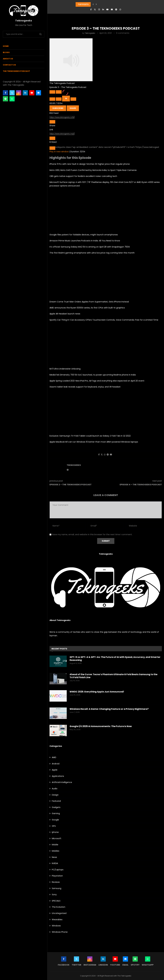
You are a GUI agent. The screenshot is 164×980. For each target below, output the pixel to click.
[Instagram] (19, 93)
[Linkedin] (25, 93)
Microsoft (57, 839)
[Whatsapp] (12, 99)
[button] (93, 4)
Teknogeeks (90, 33)
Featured (56, 801)
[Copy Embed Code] (52, 148)
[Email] (38, 93)
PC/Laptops (58, 870)
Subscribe (58, 108)
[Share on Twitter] (102, 455)
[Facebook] (5, 93)
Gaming (56, 813)
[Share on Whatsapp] (105, 455)
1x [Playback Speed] (66, 98)
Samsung (57, 888)
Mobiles (56, 851)
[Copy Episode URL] (52, 138)
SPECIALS (56, 901)
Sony (54, 895)
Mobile (55, 845)
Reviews (56, 882)
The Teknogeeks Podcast (16, 71)
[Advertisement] (106, 210)
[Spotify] (5, 99)
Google (55, 820)
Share (73, 108)
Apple (55, 770)
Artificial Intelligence (62, 782)
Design (55, 795)
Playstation (57, 876)
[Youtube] (32, 93)
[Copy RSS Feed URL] (52, 122)
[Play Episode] (52, 92)
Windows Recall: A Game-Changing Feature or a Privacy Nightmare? (109, 709)
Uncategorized (59, 913)
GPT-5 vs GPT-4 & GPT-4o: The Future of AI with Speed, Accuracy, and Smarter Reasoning (115, 659)
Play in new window (59, 152)
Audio (55, 789)
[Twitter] (12, 93)
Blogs (6, 52)
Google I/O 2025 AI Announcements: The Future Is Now (101, 726)
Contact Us (9, 65)
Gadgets (56, 807)
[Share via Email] (111, 455)
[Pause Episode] (59, 92)
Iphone (55, 832)
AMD (54, 757)
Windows (56, 926)
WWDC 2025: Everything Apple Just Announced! (97, 692)
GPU (54, 826)
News (54, 857)
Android (56, 764)
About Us (8, 59)
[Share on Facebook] (99, 455)
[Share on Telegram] (108, 455)
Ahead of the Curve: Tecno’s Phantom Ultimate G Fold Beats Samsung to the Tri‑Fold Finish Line (113, 676)
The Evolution (59, 907)
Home (6, 46)
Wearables (57, 920)
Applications (58, 776)
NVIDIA (55, 863)
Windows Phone (60, 932)
